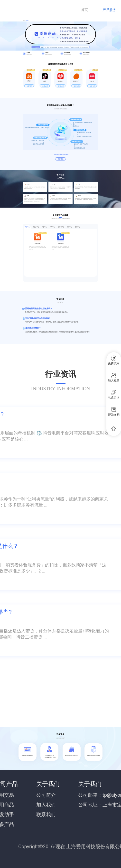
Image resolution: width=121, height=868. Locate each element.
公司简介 (46, 795)
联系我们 (46, 815)
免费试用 (29, 86)
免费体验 (61, 159)
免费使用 (93, 86)
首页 (84, 10)
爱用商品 (27, 21)
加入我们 (46, 805)
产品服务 (109, 10)
